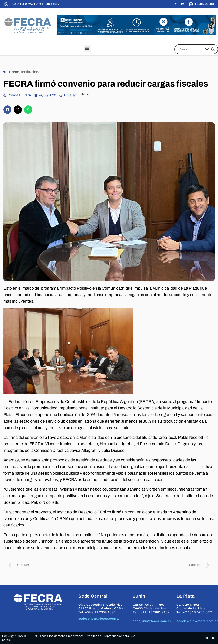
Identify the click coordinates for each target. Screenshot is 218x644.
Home (14, 72)
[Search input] (191, 49)
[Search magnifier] (213, 49)
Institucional (31, 72)
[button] (87, 48)
